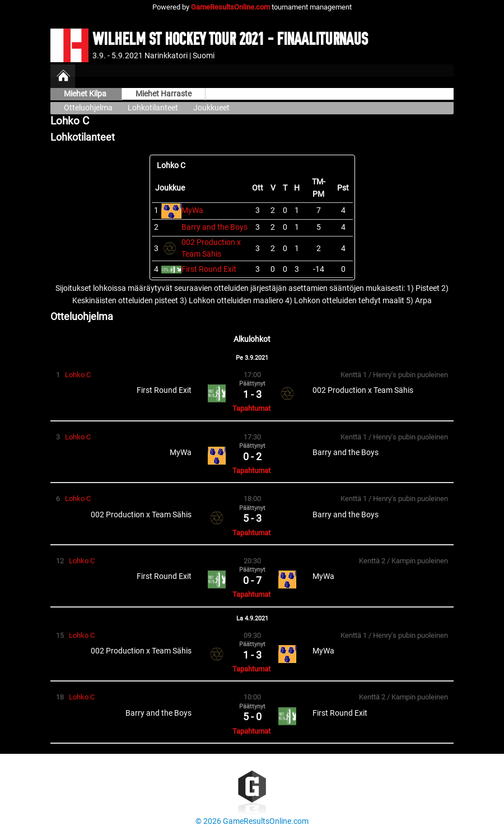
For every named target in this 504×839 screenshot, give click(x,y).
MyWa (192, 210)
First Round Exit (209, 269)
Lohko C (78, 375)
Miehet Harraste (164, 94)
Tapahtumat (251, 408)
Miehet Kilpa (86, 94)
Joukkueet (211, 108)
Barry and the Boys (214, 227)
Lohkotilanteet (153, 108)
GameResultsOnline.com (230, 7)
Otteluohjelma (88, 108)
